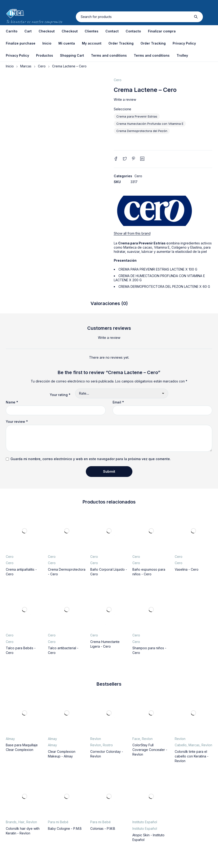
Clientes (92, 31)
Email (118, 402)
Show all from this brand (132, 233)
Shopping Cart (72, 55)
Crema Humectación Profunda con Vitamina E (150, 124)
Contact (112, 31)
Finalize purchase (21, 43)
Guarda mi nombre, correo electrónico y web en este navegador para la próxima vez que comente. (91, 459)
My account (92, 43)
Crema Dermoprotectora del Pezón (142, 131)
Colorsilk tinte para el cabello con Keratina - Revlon (192, 756)
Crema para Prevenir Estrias (137, 116)
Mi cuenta (67, 43)
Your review (17, 422)
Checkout (47, 31)
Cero (42, 66)
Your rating (60, 395)
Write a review (125, 99)
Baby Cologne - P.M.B (65, 828)
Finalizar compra (162, 31)
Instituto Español (145, 822)
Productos (45, 55)
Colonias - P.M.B (103, 828)
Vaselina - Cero (187, 569)
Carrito (12, 31)
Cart (28, 31)
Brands (11, 822)
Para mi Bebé (58, 822)
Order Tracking (121, 43)
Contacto (133, 31)
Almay (10, 739)
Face (136, 739)
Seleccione (122, 109)
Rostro (108, 745)
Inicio (47, 43)
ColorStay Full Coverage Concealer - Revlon (150, 750)
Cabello (181, 745)
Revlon (96, 739)
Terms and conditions (109, 55)
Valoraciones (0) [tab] (109, 303)
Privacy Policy (184, 43)
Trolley (182, 55)
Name (12, 402)
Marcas (26, 66)
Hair (21, 822)
